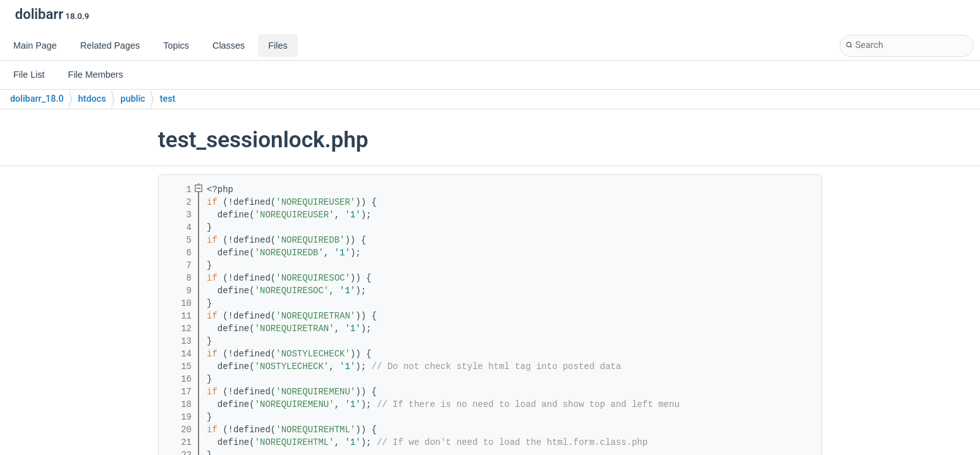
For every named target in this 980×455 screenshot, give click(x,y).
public (133, 99)
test (168, 99)
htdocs (92, 99)
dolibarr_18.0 (37, 99)
